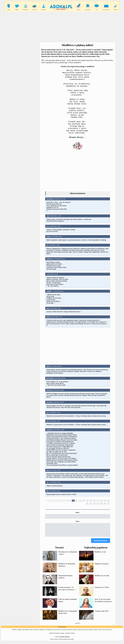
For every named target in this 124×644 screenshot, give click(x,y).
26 (105, 504)
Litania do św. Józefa (102, 590)
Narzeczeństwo (57, 632)
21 (87, 504)
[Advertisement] (62, 27)
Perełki (100, 632)
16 (94, 501)
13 (84, 501)
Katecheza (70, 632)
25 (101, 504)
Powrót (78, 625)
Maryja (76, 632)
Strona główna (62, 629)
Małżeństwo (43, 632)
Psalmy (95, 632)
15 (91, 501)
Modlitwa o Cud (100, 554)
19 (105, 501)
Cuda (104, 632)
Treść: (77, 521)
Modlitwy (14, 632)
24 (98, 504)
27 (108, 504)
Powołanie (36, 632)
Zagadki (20, 632)
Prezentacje (64, 632)
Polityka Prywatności (54, 635)
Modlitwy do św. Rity (102, 578)
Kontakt (73, 635)
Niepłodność (49, 632)
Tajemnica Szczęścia (102, 566)
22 (91, 504)
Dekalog (91, 632)
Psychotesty (109, 632)
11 (77, 501)
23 (94, 504)
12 (80, 501)
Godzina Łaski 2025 (102, 613)
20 (108, 501)
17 (98, 501)
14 (87, 501)
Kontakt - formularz (65, 635)
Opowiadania (26, 632)
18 (101, 501)
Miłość (31, 632)
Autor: (78, 512)
